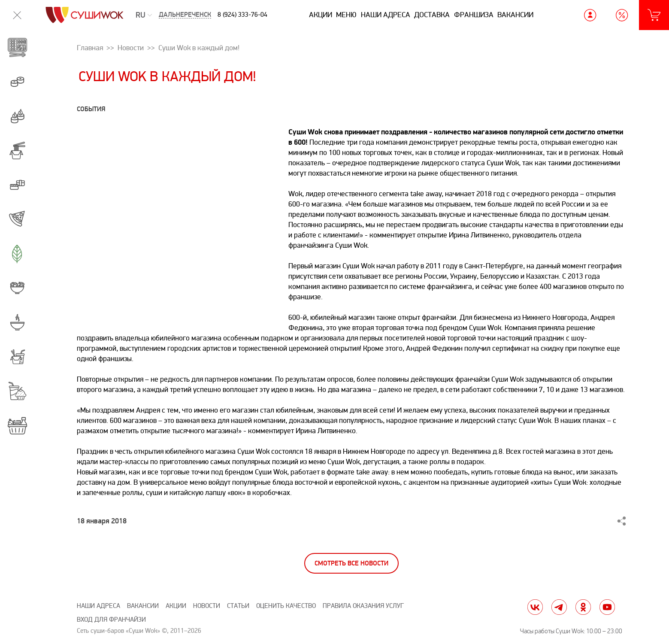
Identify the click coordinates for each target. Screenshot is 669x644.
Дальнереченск (185, 15)
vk (535, 607)
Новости (207, 606)
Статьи (238, 606)
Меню (346, 15)
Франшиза (474, 15)
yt (607, 607)
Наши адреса (386, 15)
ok (583, 607)
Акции (321, 15)
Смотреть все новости (351, 563)
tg (559, 607)
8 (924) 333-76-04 (242, 15)
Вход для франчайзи (111, 620)
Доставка (432, 15)
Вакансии (515, 15)
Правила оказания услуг (363, 606)
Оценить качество (286, 606)
